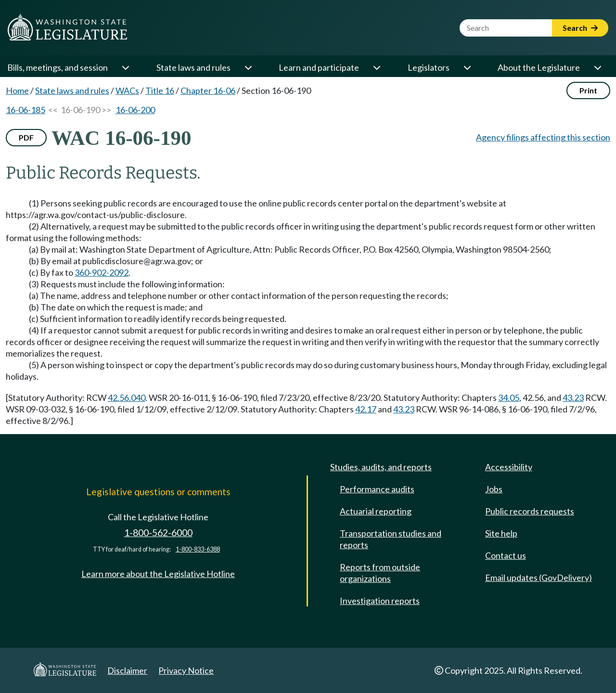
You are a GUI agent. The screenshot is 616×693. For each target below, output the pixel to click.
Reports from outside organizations (380, 573)
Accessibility (509, 467)
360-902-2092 (102, 272)
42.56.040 (127, 398)
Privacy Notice (186, 670)
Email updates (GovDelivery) (539, 577)
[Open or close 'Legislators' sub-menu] (467, 67)
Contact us (506, 555)
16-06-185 (26, 110)
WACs (127, 90)
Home (17, 90)
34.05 (509, 398)
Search (580, 28)
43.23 (573, 398)
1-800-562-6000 (158, 533)
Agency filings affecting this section (543, 137)
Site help (501, 533)
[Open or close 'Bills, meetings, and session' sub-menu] (125, 67)
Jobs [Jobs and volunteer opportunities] (494, 489)
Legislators (429, 67)
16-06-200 (135, 110)
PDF (26, 137)
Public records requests (530, 511)
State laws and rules (193, 67)
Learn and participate (319, 67)
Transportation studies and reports (391, 539)
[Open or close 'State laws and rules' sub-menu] (248, 67)
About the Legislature (539, 67)
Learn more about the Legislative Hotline (158, 574)
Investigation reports (380, 601)
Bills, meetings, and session (58, 67)
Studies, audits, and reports (381, 467)
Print (588, 90)
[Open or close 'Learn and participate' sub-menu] (376, 67)
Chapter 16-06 (208, 90)
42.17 (366, 409)
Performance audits (377, 489)
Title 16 (160, 90)
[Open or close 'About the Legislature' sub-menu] (597, 67)
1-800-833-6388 (198, 549)
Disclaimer (127, 670)
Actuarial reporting (376, 511)
